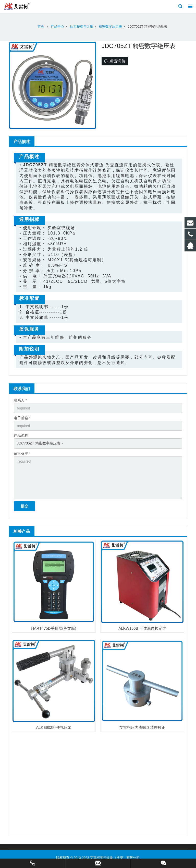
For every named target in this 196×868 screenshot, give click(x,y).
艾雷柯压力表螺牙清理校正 (142, 727)
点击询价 (115, 61)
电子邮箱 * (22, 418)
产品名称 (21, 436)
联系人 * (20, 400)
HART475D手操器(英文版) (54, 628)
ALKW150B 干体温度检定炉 (142, 628)
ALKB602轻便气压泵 (54, 727)
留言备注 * (22, 453)
